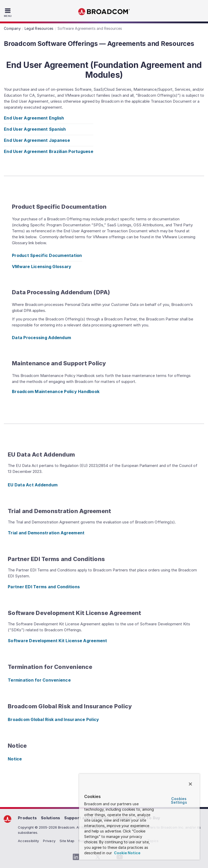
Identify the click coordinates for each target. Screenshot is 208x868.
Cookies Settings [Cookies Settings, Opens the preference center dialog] (179, 800)
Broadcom (104, 12)
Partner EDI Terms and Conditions (44, 587)
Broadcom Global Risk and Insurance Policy (53, 719)
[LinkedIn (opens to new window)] (76, 857)
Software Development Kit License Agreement (58, 641)
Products (27, 818)
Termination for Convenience (39, 680)
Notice (15, 759)
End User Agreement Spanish (35, 129)
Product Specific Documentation (47, 255)
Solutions (51, 818)
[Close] (190, 784)
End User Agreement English (34, 118)
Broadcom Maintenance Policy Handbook (56, 391)
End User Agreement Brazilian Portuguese (49, 151)
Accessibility (28, 841)
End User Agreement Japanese (37, 140)
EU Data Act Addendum (33, 485)
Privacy (49, 841)
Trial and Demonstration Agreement (46, 533)
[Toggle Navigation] (8, 12)
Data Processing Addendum (41, 338)
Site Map (67, 841)
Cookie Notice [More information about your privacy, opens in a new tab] (127, 853)
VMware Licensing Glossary (42, 267)
